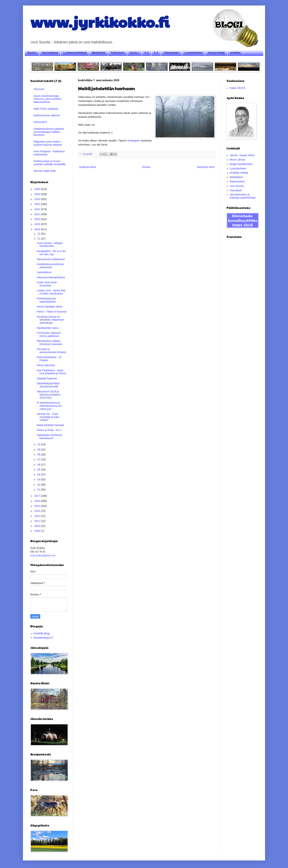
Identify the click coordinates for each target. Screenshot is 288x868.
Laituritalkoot (44, 272)
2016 (38, 501)
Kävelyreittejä (216, 53)
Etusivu (32, 53)
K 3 (156, 53)
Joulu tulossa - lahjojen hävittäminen (50, 245)
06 (39, 465)
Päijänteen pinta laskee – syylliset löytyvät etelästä (48, 143)
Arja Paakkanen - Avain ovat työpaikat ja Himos (51, 372)
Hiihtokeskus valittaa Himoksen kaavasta (49, 343)
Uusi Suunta (237, 186)
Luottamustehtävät (75, 53)
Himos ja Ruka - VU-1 (49, 430)
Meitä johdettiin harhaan (50, 425)
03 (39, 479)
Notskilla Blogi (42, 633)
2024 (38, 199)
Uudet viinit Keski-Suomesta (47, 284)
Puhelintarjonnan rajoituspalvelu (46, 300)
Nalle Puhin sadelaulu (46, 109)
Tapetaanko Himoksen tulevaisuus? (49, 437)
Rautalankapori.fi (43, 638)
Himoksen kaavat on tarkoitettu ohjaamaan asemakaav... (51, 320)
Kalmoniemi (40, 122)
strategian (133, 140)
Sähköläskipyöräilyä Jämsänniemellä (48, 385)
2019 (38, 224)
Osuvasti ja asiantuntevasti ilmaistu (51, 351)
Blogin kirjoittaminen (241, 164)
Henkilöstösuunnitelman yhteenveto (50, 266)
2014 (38, 511)
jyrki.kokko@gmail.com (43, 555)
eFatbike (235, 53)
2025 (38, 194)
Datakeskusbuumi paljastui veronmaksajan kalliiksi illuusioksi (49, 132)
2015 (38, 506)
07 (39, 459)
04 (39, 475)
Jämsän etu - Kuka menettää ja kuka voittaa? (48, 417)
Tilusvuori (39, 89)
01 (39, 490)
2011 (38, 521)
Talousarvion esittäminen (51, 259)
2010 (38, 526)
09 (39, 450)
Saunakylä (236, 190)
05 (39, 470)
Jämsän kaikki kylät (45, 171)
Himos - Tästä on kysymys (52, 312)
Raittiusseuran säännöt (47, 115)
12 (39, 234)
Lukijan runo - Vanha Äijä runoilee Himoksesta (51, 292)
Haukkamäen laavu (48, 328)
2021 (38, 214)
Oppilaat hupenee (47, 378)
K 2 (147, 53)
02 (39, 485)
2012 (38, 516)
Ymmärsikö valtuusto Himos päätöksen (49, 334)
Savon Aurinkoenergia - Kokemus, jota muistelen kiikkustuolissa (48, 99)
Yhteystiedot (171, 53)
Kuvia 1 (134, 53)
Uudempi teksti (88, 167)
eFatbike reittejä (239, 173)
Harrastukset (50, 53)
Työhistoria (118, 53)
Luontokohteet (193, 53)
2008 (38, 531)
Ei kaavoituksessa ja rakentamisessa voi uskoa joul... (49, 406)
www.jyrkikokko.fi (100, 22)
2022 (38, 209)
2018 (38, 229)
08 (39, 454)
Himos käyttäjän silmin (49, 307)
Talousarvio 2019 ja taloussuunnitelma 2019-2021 (48, 395)
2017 (38, 496)
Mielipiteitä (98, 53)
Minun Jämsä (237, 160)
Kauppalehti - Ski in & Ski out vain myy (51, 253)
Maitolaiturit (236, 177)
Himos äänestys (46, 365)
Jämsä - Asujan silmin (242, 155)
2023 (38, 204)
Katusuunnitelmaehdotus (51, 277)
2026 (38, 189)
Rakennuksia (237, 181)
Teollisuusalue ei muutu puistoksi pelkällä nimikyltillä (50, 163)
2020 (38, 219)
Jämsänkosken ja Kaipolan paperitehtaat (243, 196)
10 (39, 444)
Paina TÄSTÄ (238, 88)
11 (39, 239)
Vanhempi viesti (206, 167)
